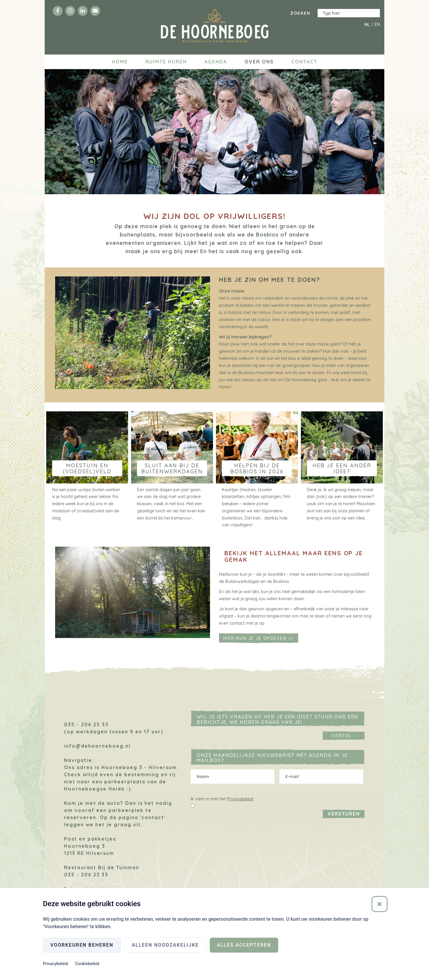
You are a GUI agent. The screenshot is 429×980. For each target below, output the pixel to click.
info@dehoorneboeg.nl (97, 749)
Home (120, 62)
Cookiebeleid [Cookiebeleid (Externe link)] (87, 964)
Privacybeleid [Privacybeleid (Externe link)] (55, 964)
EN (377, 24)
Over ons (259, 62)
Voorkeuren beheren (82, 945)
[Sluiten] (380, 904)
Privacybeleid (240, 802)
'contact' (153, 820)
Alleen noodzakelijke (165, 945)
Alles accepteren (244, 945)
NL (367, 24)
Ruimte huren (166, 62)
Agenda (216, 62)
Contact (304, 62)
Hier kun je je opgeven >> (259, 641)
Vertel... (344, 738)
